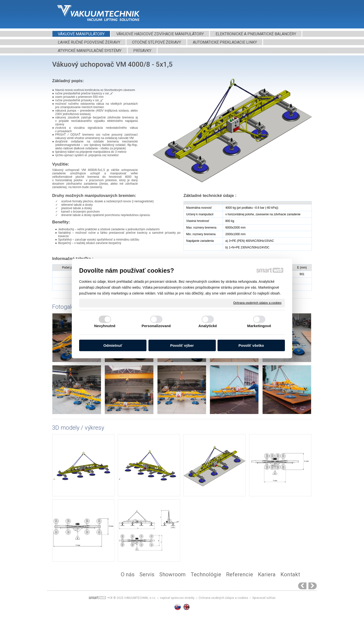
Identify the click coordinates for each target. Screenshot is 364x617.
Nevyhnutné (105, 326)
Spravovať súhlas (264, 598)
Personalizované (156, 326)
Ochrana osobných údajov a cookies (257, 303)
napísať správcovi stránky (177, 598)
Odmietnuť (113, 345)
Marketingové (259, 326)
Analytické (208, 326)
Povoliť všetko (251, 345)
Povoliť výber (182, 345)
